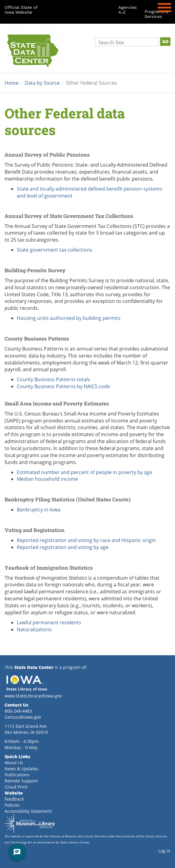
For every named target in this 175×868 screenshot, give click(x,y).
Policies (12, 805)
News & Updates (21, 769)
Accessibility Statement (28, 811)
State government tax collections (54, 250)
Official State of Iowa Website (21, 10)
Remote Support (21, 781)
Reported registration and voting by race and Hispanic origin (86, 540)
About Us (14, 763)
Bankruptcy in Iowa (38, 509)
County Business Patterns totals (53, 379)
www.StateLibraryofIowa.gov (33, 696)
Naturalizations (35, 629)
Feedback (14, 799)
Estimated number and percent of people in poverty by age (84, 472)
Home (12, 83)
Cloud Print (16, 787)
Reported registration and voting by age (63, 547)
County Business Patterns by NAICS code (63, 386)
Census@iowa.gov (23, 717)
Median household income (47, 479)
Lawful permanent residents (50, 622)
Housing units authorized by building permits (69, 318)
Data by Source (42, 83)
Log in (164, 851)
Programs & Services (156, 14)
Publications (17, 775)
